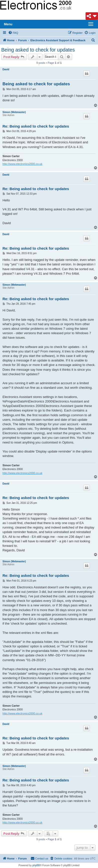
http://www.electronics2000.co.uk (22, 164)
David (6, 69)
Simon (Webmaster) (14, 112)
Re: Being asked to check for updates (36, 126)
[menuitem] (13, 33)
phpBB (36, 865)
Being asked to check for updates (38, 50)
